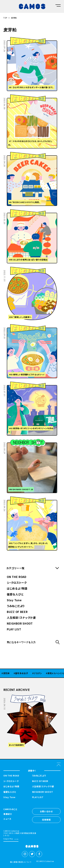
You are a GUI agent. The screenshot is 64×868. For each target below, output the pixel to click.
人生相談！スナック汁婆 (21, 618)
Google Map (8, 839)
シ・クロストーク (17, 583)
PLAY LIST (14, 630)
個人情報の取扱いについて (21, 862)
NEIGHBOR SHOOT (20, 624)
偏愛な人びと (15, 595)
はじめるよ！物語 (17, 589)
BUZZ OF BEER (17, 612)
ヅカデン (40, 673)
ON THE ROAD (17, 577)
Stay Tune (14, 600)
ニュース (7, 819)
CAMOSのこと (10, 809)
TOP (5, 18)
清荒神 (9, 673)
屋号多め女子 (24, 673)
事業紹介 (8, 814)
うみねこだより (16, 606)
